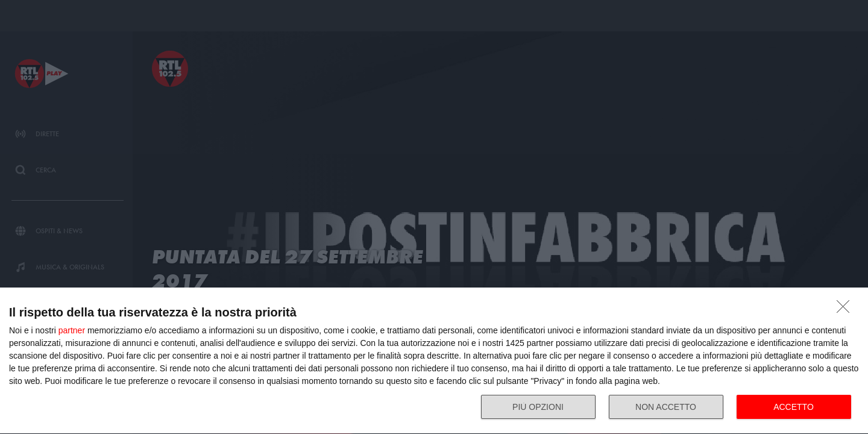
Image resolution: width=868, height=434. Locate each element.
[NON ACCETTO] (846, 310)
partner (72, 330)
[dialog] (434, 361)
